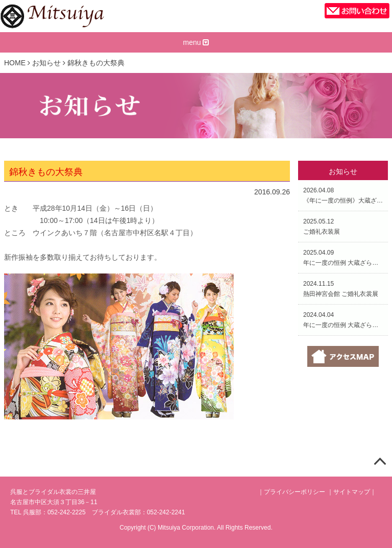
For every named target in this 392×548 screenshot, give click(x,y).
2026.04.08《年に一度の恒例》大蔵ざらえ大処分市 (343, 195)
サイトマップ (352, 492)
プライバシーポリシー (295, 492)
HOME (15, 63)
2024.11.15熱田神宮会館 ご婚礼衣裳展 (341, 289)
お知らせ (46, 63)
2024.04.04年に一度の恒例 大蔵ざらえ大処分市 (343, 320)
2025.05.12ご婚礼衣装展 (322, 227)
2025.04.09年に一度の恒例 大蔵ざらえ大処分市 (343, 258)
